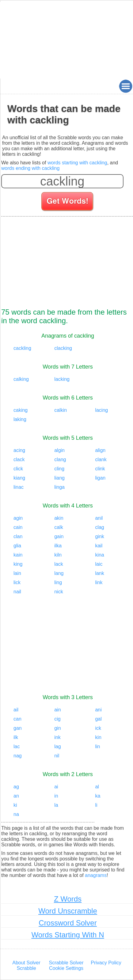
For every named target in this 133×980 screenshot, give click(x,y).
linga (59, 487)
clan (18, 536)
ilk (16, 737)
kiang (19, 478)
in (56, 796)
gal (98, 719)
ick (98, 728)
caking (21, 410)
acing (19, 450)
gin (57, 728)
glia (17, 546)
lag (57, 746)
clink (100, 469)
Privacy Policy (106, 963)
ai (56, 787)
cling (59, 469)
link (99, 582)
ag (16, 787)
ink (57, 737)
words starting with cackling (77, 163)
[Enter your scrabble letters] (62, 181)
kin (98, 737)
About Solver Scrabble (26, 965)
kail (99, 546)
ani (98, 710)
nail (17, 592)
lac (17, 746)
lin (97, 746)
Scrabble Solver (66, 963)
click (18, 469)
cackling (22, 348)
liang (59, 478)
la (56, 805)
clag (99, 527)
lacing (101, 410)
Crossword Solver (68, 923)
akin (59, 518)
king (18, 564)
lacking (62, 379)
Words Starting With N (68, 935)
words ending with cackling (30, 168)
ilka (58, 546)
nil (57, 756)
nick (59, 592)
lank (99, 573)
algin (59, 450)
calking (21, 379)
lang (59, 573)
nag (18, 756)
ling (58, 582)
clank (101, 459)
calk (59, 527)
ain (57, 710)
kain (18, 555)
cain (18, 527)
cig (57, 719)
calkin (61, 410)
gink (99, 536)
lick (17, 582)
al (97, 787)
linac (19, 487)
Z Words (68, 899)
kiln (58, 555)
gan (18, 728)
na (16, 814)
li (96, 805)
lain (17, 573)
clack (19, 459)
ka (98, 796)
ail (16, 710)
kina (99, 555)
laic (99, 564)
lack (59, 564)
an (16, 796)
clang (60, 459)
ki (15, 805)
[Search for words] (68, 202)
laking (20, 419)
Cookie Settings (66, 968)
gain (59, 536)
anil (99, 518)
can (17, 719)
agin (18, 518)
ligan (100, 478)
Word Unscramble (68, 911)
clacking (63, 348)
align (100, 450)
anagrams (96, 875)
